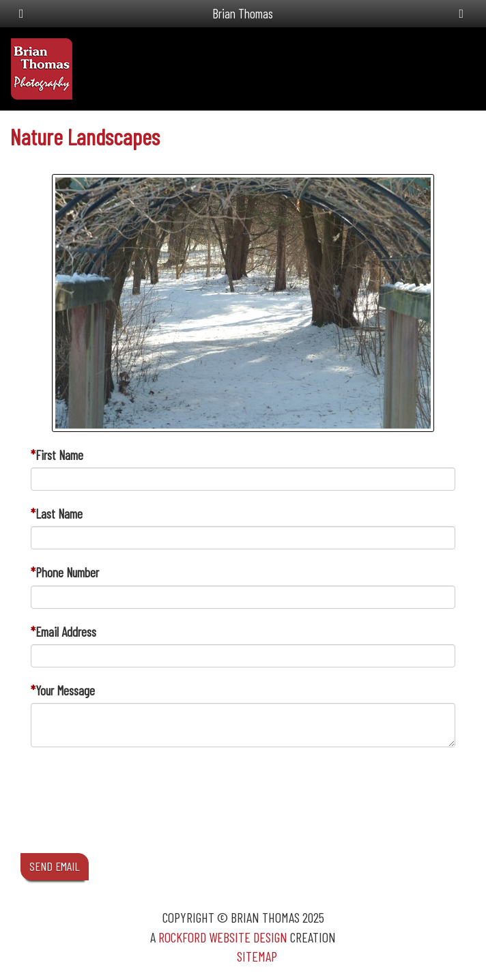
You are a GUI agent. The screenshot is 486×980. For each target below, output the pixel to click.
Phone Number (67, 572)
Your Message (65, 690)
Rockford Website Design (223, 937)
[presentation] (134, 813)
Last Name (59, 514)
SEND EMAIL (55, 866)
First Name (59, 455)
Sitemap (257, 956)
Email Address (66, 632)
